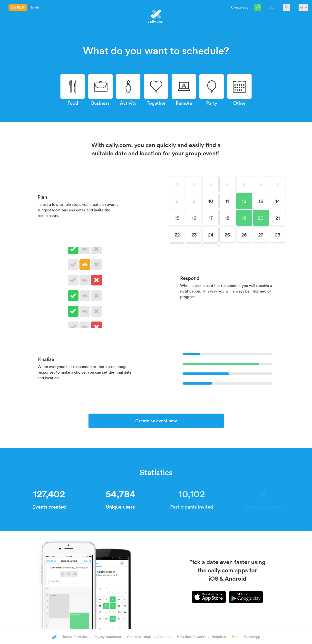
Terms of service (75, 637)
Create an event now (156, 421)
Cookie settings (139, 637)
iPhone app (209, 597)
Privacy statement (107, 637)
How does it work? (191, 637)
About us (164, 637)
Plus (235, 637)
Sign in (275, 7)
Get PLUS (18, 7)
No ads (34, 7)
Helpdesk (219, 637)
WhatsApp (252, 637)
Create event (241, 7)
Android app (246, 597)
